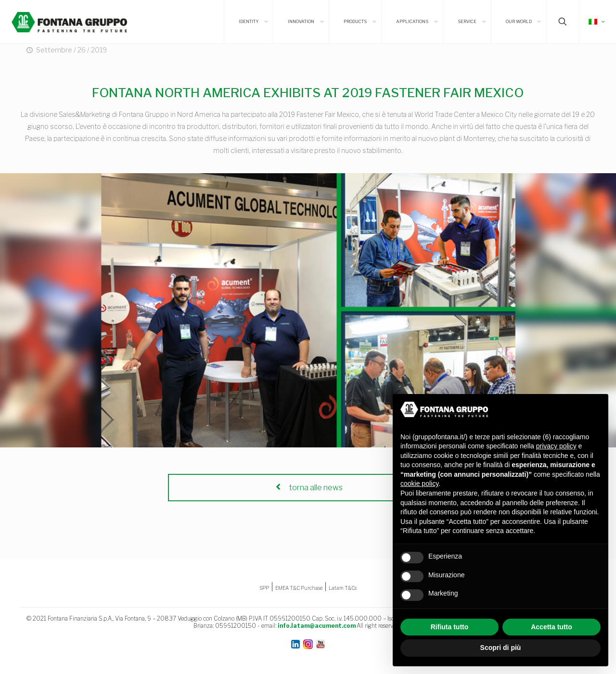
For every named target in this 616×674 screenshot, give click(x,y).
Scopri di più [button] (501, 648)
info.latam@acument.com (317, 626)
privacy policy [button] (556, 446)
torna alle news (308, 488)
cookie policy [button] (419, 483)
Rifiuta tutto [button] (450, 627)
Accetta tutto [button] (552, 627)
